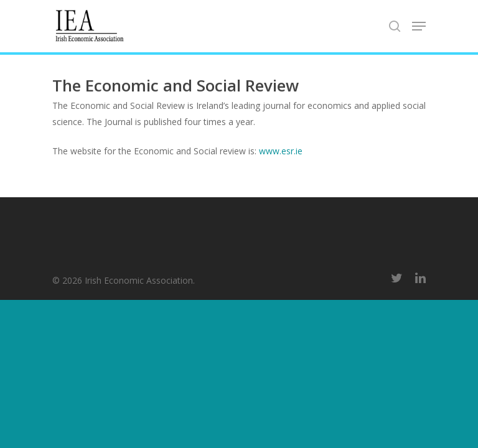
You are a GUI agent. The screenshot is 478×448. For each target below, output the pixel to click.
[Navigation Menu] (419, 26)
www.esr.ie (281, 151)
